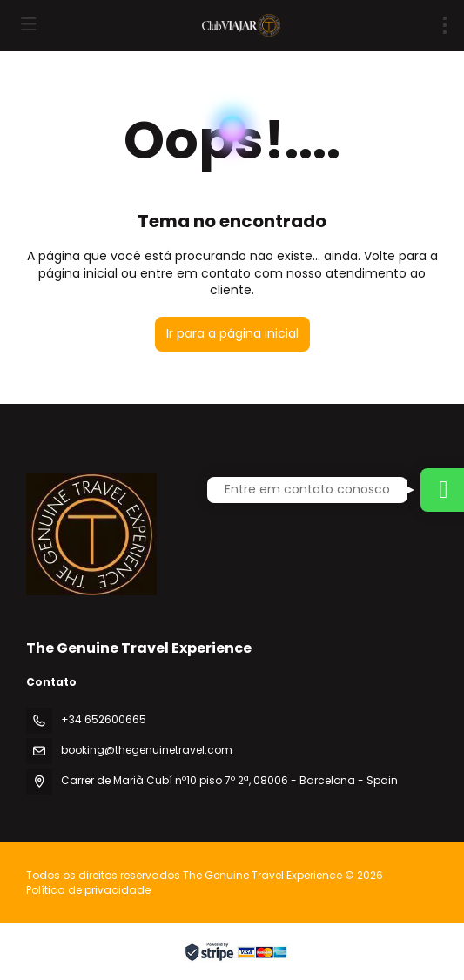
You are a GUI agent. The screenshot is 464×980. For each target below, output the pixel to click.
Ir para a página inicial (232, 333)
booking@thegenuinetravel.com (147, 750)
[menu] (445, 25)
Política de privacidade (88, 890)
